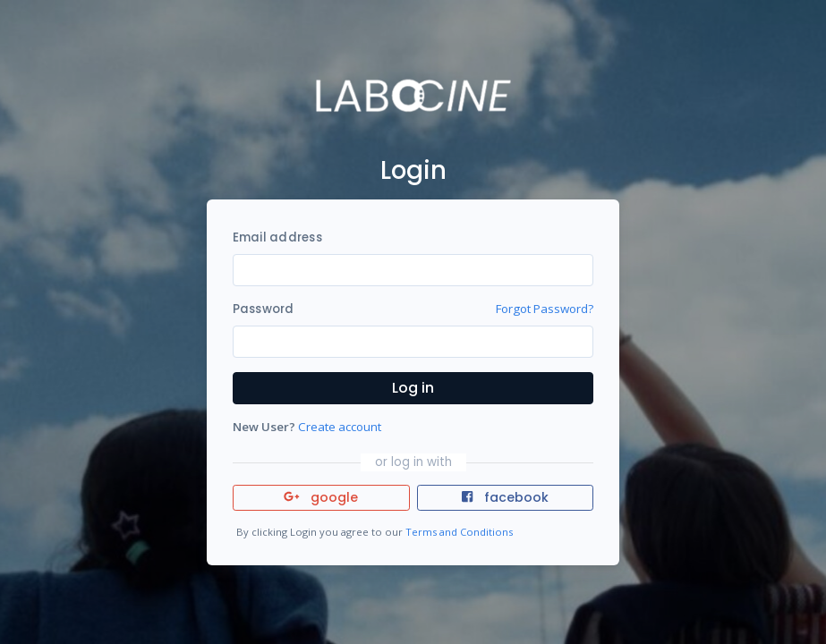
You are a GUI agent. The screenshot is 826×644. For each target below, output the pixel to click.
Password (264, 309)
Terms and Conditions (459, 532)
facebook (505, 497)
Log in (413, 388)
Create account (340, 427)
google (321, 497)
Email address (277, 237)
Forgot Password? (545, 309)
